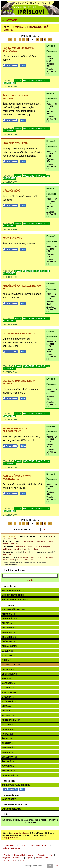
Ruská (7, 734)
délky (50, 542)
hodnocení (29, 542)
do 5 (39, 557)
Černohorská (11, 646)
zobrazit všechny (10, 564)
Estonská (8, 655)
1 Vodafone (23, 557)
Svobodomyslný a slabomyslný (15, 430)
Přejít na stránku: (22, 529)
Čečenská (8, 642)
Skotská (8, 743)
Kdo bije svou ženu (16, 143)
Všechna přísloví (14, 609)
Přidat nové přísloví (13, 590)
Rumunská (8, 729)
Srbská (7, 752)
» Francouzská (52, 51)
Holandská (10, 669)
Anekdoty (8, 855)
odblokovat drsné (31, 549)
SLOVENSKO (9, 83)
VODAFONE (29, 81)
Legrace (31, 855)
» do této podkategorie (15, 600)
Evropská (51, 46)
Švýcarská (9, 766)
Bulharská (9, 637)
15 (52, 536)
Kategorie (11, 20)
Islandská (8, 683)
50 (9, 539)
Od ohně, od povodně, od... (20, 333)
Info (57, 866)
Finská (7, 660)
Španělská (9, 757)
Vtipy (22, 860)
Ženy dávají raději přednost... (15, 97)
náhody (14, 544)
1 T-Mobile (48, 557)
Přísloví (18, 27)
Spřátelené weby (11, 848)
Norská (7, 711)
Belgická (8, 623)
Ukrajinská (10, 775)
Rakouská (8, 725)
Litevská (8, 697)
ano (26, 552)
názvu (6, 544)
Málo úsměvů (12, 191)
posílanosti (41, 542)
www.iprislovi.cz (22, 833)
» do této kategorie (13, 595)
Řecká (7, 739)
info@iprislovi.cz (10, 838)
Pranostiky (42, 855)
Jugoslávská (10, 692)
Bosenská (8, 632)
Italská (8, 688)
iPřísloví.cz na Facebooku (16, 785)
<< (10, 40)
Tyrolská (8, 771)
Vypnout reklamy (11, 809)
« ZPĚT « (6, 27)
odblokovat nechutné (12, 549)
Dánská (8, 651)
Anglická (9, 619)
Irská (6, 679)
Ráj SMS (30, 858)
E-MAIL (18, 81)
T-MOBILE (40, 81)
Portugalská (11, 720)
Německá (8, 706)
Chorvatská (10, 674)
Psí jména (6, 858)
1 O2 (12, 560)
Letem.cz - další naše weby (33, 846)
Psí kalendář (18, 858)
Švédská (8, 762)
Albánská (8, 614)
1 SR (26, 560)
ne (32, 552)
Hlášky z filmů (20, 855)
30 (4, 539)
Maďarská (9, 702)
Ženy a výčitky (12, 238)
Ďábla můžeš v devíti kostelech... (17, 477)
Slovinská (8, 748)
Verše (15, 860)
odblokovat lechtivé (24, 547)
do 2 (32, 557)
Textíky (39, 858)
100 (15, 539)
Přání (51, 855)
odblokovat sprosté (43, 547)
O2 (48, 81)
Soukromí (9, 846)
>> (50, 40)
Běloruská (9, 628)
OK (50, 866)
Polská (8, 715)
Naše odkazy (9, 799)
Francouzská (11, 665)
